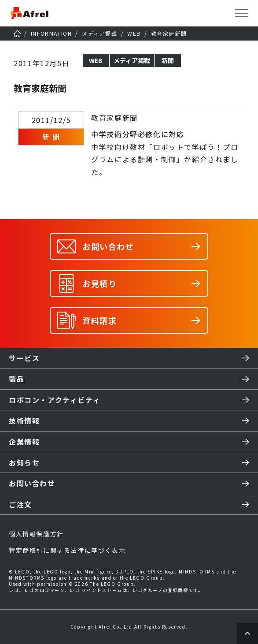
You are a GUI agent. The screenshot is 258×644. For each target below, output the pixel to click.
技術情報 (24, 421)
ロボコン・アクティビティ (55, 400)
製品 (17, 379)
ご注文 (20, 504)
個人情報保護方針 (36, 534)
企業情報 (24, 442)
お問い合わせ (32, 483)
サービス (24, 358)
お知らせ (24, 462)
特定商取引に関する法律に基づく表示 (67, 550)
